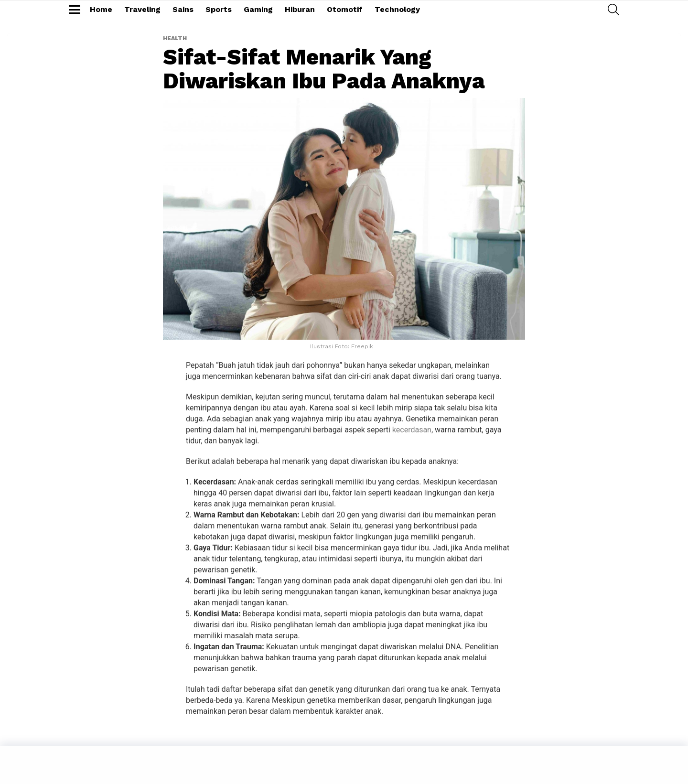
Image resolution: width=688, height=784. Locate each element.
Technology (397, 9)
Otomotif (345, 9)
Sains (183, 9)
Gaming (258, 9)
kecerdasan (412, 430)
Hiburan (300, 9)
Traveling (142, 9)
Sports (219, 9)
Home (101, 9)
